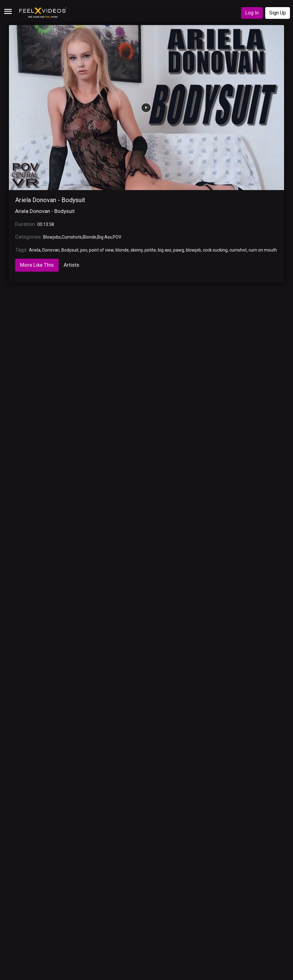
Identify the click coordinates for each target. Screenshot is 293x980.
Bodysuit (70, 250)
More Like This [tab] (37, 265)
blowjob (193, 250)
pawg (179, 250)
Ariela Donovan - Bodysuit (50, 200)
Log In (252, 13)
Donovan (51, 250)
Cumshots (72, 237)
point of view (101, 250)
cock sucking (215, 250)
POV (117, 237)
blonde (122, 250)
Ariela (35, 250)
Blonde (90, 237)
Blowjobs (52, 237)
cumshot (238, 250)
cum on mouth (263, 250)
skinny (137, 250)
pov (84, 250)
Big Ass (105, 237)
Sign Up (278, 13)
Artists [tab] (71, 265)
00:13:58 (46, 224)
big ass (165, 250)
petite (150, 250)
